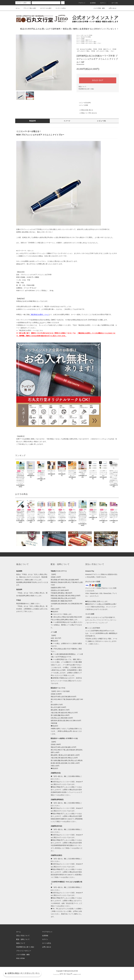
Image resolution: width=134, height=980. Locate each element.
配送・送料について (23, 939)
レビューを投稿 (82, 105)
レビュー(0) (102, 121)
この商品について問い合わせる (87, 113)
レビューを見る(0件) (84, 103)
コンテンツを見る (59, 8)
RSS (18, 958)
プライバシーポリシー (24, 951)
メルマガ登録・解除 (98, 8)
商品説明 (33, 121)
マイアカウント (47, 932)
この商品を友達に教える (85, 110)
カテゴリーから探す (45, 8)
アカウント (81, 3)
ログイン (102, 3)
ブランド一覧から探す (29, 8)
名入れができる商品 (86, 37)
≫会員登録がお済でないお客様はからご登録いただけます (38, 323)
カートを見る (47, 943)
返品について (82, 87)
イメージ (67, 121)
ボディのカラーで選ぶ (91, 42)
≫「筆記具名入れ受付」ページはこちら (30, 330)
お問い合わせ (111, 8)
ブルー (100, 43)
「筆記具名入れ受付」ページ (87, 325)
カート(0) (113, 3)
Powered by (67, 974)
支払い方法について (23, 936)
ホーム (18, 8)
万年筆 (83, 38)
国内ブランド (89, 40)
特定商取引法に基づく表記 (86, 89)
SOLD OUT (98, 80)
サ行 (82, 35)
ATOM (23, 958)
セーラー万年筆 (88, 35)
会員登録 (92, 3)
